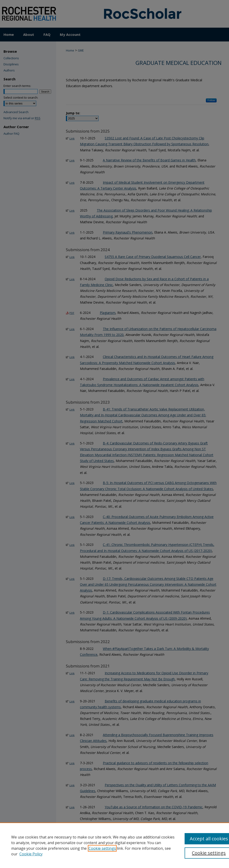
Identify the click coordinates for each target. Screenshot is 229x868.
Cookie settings (102, 848)
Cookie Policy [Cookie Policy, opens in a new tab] (31, 854)
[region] (114, 845)
